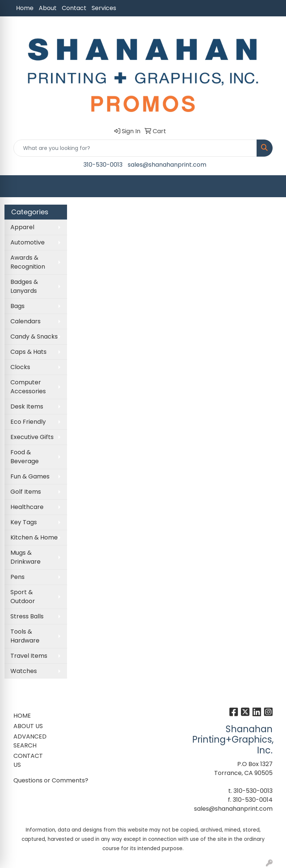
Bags (18, 306)
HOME (22, 716)
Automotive (28, 242)
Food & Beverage (25, 457)
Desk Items (27, 406)
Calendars (26, 321)
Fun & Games (30, 476)
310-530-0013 (103, 165)
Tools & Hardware (25, 636)
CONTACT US (28, 760)
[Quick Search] (135, 148)
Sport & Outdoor (23, 597)
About (48, 8)
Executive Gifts (32, 437)
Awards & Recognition (28, 262)
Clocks (20, 367)
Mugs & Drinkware (26, 557)
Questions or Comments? (51, 780)
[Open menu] (271, 186)
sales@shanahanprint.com (167, 165)
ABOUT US (28, 726)
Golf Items (26, 492)
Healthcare (27, 507)
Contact (74, 8)
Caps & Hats (28, 352)
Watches (24, 671)
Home (25, 8)
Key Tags (24, 522)
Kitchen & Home (34, 537)
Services (104, 8)
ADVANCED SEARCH (30, 741)
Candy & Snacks (34, 337)
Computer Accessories (28, 387)
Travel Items (29, 656)
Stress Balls (27, 616)
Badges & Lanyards (24, 286)
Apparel (22, 227)
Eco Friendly (28, 422)
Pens (18, 577)
